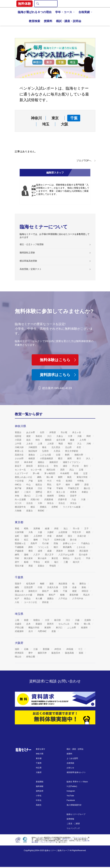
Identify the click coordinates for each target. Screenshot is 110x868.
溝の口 (28, 496)
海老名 (39, 436)
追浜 (29, 440)
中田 (59, 481)
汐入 (88, 458)
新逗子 (18, 466)
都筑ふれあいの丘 (24, 477)
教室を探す (41, 749)
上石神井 (38, 536)
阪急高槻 (70, 653)
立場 (81, 470)
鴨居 (61, 444)
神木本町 (29, 462)
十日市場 (20, 481)
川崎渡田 (33, 447)
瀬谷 (65, 466)
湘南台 (41, 462)
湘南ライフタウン (72, 462)
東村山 (66, 558)
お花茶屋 (63, 532)
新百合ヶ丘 (44, 466)
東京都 (39, 758)
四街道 (46, 602)
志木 (29, 624)
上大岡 (83, 440)
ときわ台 (81, 547)
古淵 (58, 455)
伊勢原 (53, 432)
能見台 (39, 485)
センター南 (36, 470)
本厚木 (74, 492)
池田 (17, 649)
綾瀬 (47, 528)
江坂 (36, 649)
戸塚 (31, 481)
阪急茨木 (56, 653)
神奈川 (36, 118)
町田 (47, 562)
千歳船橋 (20, 547)
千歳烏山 (86, 543)
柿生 (38, 440)
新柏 (84, 587)
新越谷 (39, 624)
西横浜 (44, 507)
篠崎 (36, 540)
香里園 (46, 649)
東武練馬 (68, 547)
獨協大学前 (34, 628)
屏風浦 (30, 488)
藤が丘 (87, 488)
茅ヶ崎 (36, 473)
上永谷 (30, 444)
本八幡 (39, 598)
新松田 (30, 466)
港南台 (32, 455)
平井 (88, 558)
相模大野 (79, 455)
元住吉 (30, 503)
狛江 (27, 540)
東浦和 (48, 628)
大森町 (51, 532)
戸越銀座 (20, 551)
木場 (50, 536)
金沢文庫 (61, 440)
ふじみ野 (72, 628)
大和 (40, 503)
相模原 (32, 458)
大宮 (47, 620)
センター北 (21, 470)
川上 (80, 444)
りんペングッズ (73, 828)
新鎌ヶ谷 (20, 591)
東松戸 (52, 595)
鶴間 (61, 477)
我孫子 (18, 584)
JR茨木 (58, 649)
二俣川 (28, 492)
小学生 (39, 796)
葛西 (88, 532)
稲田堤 (18, 436)
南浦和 (85, 628)
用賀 (31, 566)
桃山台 (18, 657)
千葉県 (39, 763)
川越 (78, 620)
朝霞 (27, 620)
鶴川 (56, 547)
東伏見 (55, 558)
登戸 (59, 485)
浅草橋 (37, 528)
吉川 (31, 631)
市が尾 (64, 432)
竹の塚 (46, 543)
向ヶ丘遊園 (21, 499)
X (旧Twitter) (72, 786)
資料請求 (40, 791)
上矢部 (51, 444)
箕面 (81, 653)
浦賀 (29, 436)
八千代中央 (78, 598)
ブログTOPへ (84, 161)
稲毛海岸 (31, 584)
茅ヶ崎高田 (50, 473)
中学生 (39, 800)
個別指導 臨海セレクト (76, 772)
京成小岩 (82, 536)
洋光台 (74, 503)
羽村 (17, 558)
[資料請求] (55, 699)
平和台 (37, 562)
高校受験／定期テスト (31, 269)
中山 (29, 485)
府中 (17, 562)
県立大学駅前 (72, 451)
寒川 (79, 458)
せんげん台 (64, 624)
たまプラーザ (22, 473)
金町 (17, 536)
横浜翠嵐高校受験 (28, 261)
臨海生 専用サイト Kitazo (77, 782)
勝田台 (83, 584)
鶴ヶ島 (87, 624)
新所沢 (51, 624)
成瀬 (50, 551)
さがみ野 (20, 458)
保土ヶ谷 (61, 492)
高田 (63, 470)
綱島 (40, 477)
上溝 (40, 444)
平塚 (50, 488)
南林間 (51, 496)
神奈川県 (40, 754)
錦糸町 (60, 536)
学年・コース (64, 12)
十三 (81, 649)
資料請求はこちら (58, 375)
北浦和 (88, 620)
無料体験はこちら (58, 360)
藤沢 (17, 492)
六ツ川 (18, 503)
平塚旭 (60, 488)
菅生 (56, 466)
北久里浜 (56, 447)
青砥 (17, 528)
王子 (87, 528)
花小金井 (83, 555)
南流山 (28, 598)
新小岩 (74, 540)
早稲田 (53, 566)
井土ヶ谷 (77, 432)
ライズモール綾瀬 (72, 507)
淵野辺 (39, 492)
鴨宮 (70, 444)
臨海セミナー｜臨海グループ (57, 850)
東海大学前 (82, 477)
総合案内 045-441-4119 (55, 388)
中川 (50, 481)
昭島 (27, 528)
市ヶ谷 (76, 528)
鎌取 (17, 587)
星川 (50, 492)
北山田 (69, 447)
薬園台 (51, 598)
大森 (40, 532)
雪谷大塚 (20, 566)
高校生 (39, 805)
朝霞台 (37, 620)
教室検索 (34, 21)
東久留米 (29, 558)
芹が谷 (76, 466)
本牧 (17, 496)
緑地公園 (31, 657)
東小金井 (42, 558)
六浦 (83, 499)
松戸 (17, 598)
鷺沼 (61, 458)
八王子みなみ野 (66, 555)
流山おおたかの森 (24, 595)
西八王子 (50, 555)
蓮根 (27, 555)
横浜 (33, 507)
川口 (68, 620)
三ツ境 (39, 496)
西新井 (60, 551)
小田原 (18, 440)
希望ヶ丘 (20, 451)
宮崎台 (62, 496)
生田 (42, 432)
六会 (74, 499)
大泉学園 (20, 532)
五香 (65, 587)
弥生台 (51, 503)
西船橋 (41, 595)
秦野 (78, 485)
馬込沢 (87, 595)
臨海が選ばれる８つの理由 (35, 12)
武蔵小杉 (35, 499)
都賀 (75, 591)
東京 (55, 118)
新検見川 (33, 591)
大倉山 (60, 436)
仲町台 (18, 485)
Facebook (71, 800)
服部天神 (42, 653)
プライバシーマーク (79, 837)
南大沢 (76, 562)
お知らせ (70, 768)
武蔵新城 (49, 499)
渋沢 (17, 462)
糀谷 (17, 540)
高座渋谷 (20, 455)
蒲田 (27, 536)
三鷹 (66, 562)
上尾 (17, 620)
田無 (56, 543)
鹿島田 (49, 440)
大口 (50, 436)
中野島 (81, 481)
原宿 (87, 485)
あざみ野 (31, 432)
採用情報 (70, 819)
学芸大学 (77, 532)
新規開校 (40, 782)
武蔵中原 (63, 499)
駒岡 (68, 455)
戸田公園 (20, 628)
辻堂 (86, 473)
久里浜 (57, 451)
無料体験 (40, 786)
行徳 (40, 587)
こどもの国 (46, 455)
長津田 (69, 481)
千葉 (74, 118)
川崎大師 (20, 447)
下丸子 (46, 540)
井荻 (57, 528)
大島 (31, 532)
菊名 (45, 447)
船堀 (27, 562)
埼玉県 (39, 768)
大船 (80, 436)
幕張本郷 (74, 595)
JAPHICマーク (67, 839)
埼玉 (46, 124)
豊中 (31, 653)
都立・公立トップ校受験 (32, 244)
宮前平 (74, 496)
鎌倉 (73, 440)
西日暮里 (84, 551)
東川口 (59, 628)
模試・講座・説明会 (69, 21)
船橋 (63, 595)
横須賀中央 (21, 507)
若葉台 (30, 511)
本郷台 (85, 492)
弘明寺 (46, 451)
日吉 (40, 488)
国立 (70, 536)
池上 (66, 528)
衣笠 (79, 447)
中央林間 (65, 473)
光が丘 (78, 558)
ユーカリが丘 (31, 602)
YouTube (70, 796)
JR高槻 (70, 649)
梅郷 (42, 584)
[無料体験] (55, 717)
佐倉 (75, 587)
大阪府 (39, 772)
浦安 (52, 584)
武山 (72, 470)
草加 (77, 624)
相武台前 (51, 470)
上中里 (18, 444)
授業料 (48, 21)
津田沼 (85, 591)
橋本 (68, 485)
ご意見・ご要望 (73, 824)
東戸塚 (18, 488)
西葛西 (71, 551)
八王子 (37, 555)
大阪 (64, 124)
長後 (76, 473)
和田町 (41, 511)
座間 (70, 458)
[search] (38, 4)
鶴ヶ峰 (50, 477)
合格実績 (84, 12)
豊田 (31, 551)
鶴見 (70, 477)
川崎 (89, 444)
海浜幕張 (63, 584)
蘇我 (56, 591)
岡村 (89, 436)
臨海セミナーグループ (76, 814)
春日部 (58, 620)
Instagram (71, 791)
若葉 (54, 631)
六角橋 (18, 511)
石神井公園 (60, 540)
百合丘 (62, 503)
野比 (50, 485)
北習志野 (29, 587)
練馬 (17, 555)
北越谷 (18, 624)
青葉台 (18, 432)
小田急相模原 (47, 458)
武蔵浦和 (20, 631)
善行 (86, 466)
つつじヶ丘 (44, 547)
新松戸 (46, 591)
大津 (70, 436)
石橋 (27, 649)
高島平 (34, 543)
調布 (31, 547)
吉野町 (55, 507)
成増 (40, 551)
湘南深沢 (54, 462)
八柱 (17, 602)
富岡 (40, 481)
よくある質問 (72, 758)
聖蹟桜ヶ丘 (21, 543)
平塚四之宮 (74, 488)
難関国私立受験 (27, 253)
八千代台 (63, 598)
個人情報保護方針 (74, 805)
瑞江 (57, 562)
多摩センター (70, 543)
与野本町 (42, 631)
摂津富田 (20, 653)
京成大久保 (53, 587)
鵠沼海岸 (33, 451)
